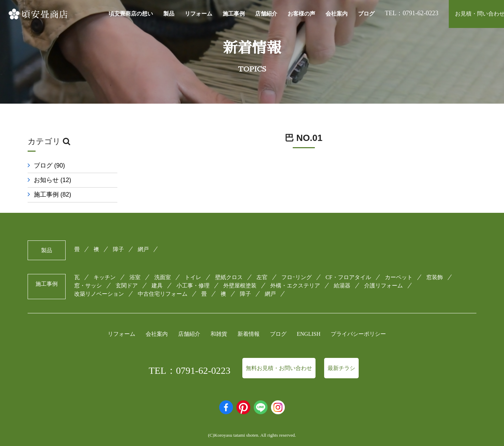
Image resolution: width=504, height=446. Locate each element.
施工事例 (234, 14)
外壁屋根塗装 (240, 286)
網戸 (143, 249)
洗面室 (163, 277)
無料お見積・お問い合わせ (279, 368)
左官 (262, 277)
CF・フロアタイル (348, 277)
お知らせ (52, 180)
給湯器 (342, 286)
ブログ (366, 14)
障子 (118, 249)
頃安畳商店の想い (131, 14)
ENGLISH (309, 334)
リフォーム (198, 14)
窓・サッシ (88, 286)
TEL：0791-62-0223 (190, 371)
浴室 (135, 277)
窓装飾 (435, 277)
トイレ (193, 277)
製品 (169, 14)
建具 (157, 286)
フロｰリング (297, 277)
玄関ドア (127, 286)
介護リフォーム (384, 286)
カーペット (399, 277)
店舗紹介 (266, 14)
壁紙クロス (229, 277)
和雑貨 (219, 334)
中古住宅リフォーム (163, 294)
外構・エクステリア (295, 286)
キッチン (105, 277)
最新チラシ (341, 368)
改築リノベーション (99, 294)
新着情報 (249, 334)
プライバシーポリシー (358, 334)
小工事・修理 (193, 286)
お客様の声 (301, 14)
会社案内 (337, 14)
